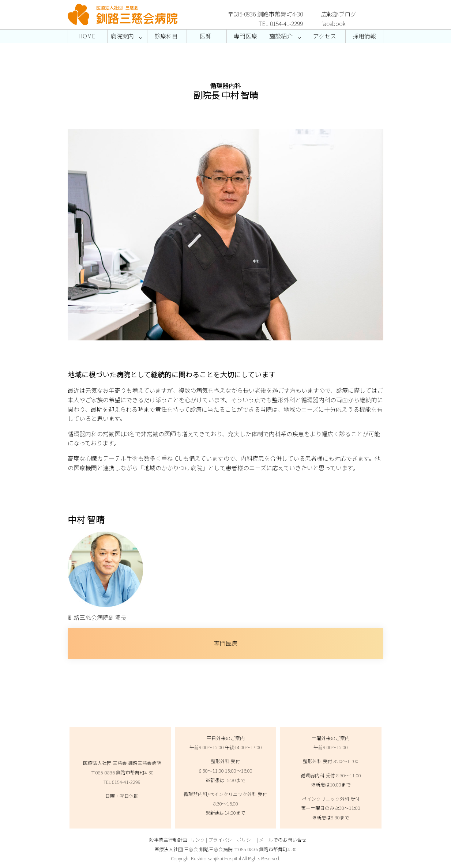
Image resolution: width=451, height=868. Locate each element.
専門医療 (245, 36)
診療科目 (166, 36)
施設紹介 (281, 36)
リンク (198, 840)
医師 (206, 36)
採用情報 (364, 36)
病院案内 (122, 36)
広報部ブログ (339, 14)
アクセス (325, 36)
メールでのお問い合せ (283, 840)
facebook (333, 23)
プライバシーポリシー (232, 840)
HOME (87, 36)
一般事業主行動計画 (166, 840)
